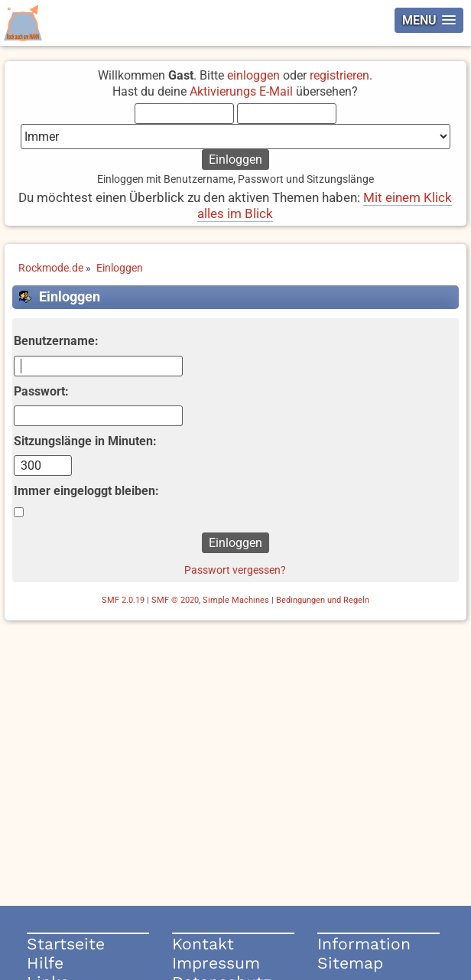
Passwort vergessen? (235, 570)
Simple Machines (236, 600)
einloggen (253, 75)
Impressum (216, 963)
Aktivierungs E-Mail (241, 91)
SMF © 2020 (175, 600)
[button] (429, 20)
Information (364, 944)
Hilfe (45, 963)
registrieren (339, 75)
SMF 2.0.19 (123, 600)
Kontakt (203, 944)
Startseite (66, 944)
